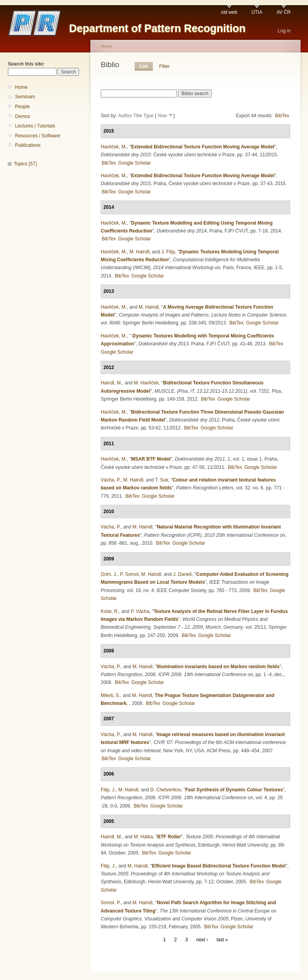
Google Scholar (134, 163)
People (22, 107)
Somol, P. (111, 903)
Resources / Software (38, 136)
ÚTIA (257, 12)
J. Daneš (182, 574)
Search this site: (26, 64)
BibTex (282, 116)
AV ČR (284, 12)
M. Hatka (143, 837)
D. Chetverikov (165, 790)
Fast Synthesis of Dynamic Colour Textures (234, 790)
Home (21, 87)
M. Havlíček (146, 383)
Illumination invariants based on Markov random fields (218, 667)
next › (202, 940)
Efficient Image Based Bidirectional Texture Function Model (219, 866)
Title (138, 116)
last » (222, 940)
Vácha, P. (111, 480)
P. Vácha (140, 611)
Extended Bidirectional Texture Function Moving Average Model (203, 147)
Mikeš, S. (110, 695)
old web (229, 12)
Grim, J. (109, 574)
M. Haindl (140, 252)
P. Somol (129, 574)
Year (162, 116)
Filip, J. (108, 790)
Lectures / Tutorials (35, 126)
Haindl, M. (111, 383)
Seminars (25, 97)
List (144, 66)
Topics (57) (25, 164)
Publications (28, 145)
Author (125, 116)
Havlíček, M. (114, 147)
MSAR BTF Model (151, 459)
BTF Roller (169, 837)
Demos (23, 116)
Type (148, 116)
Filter (164, 66)
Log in (284, 31)
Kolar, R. (110, 611)
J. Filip (168, 252)
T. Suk (162, 480)
